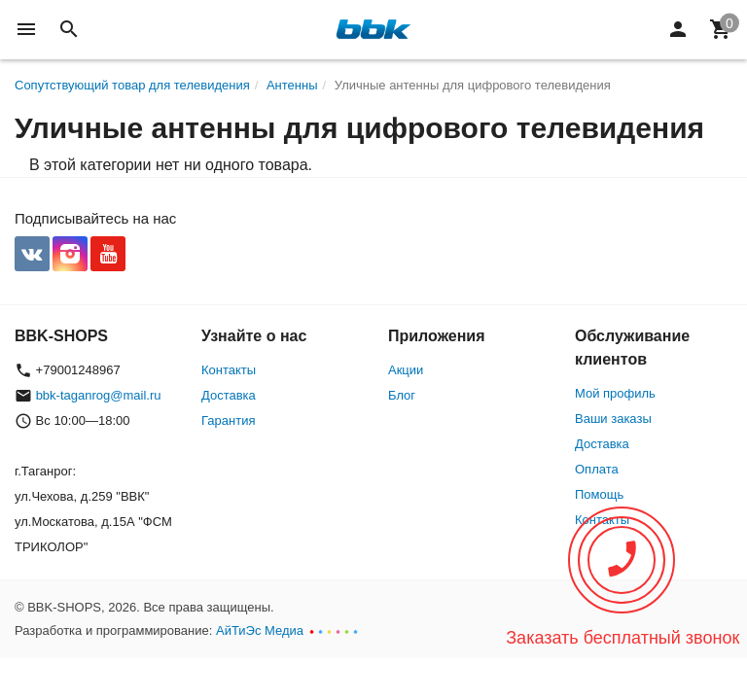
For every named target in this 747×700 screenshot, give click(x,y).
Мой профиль (615, 393)
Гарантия (228, 420)
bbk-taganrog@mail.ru (99, 395)
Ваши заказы (613, 419)
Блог (402, 395)
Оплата (597, 469)
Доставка (229, 395)
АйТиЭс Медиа (260, 630)
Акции (406, 370)
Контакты (229, 370)
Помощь (599, 494)
